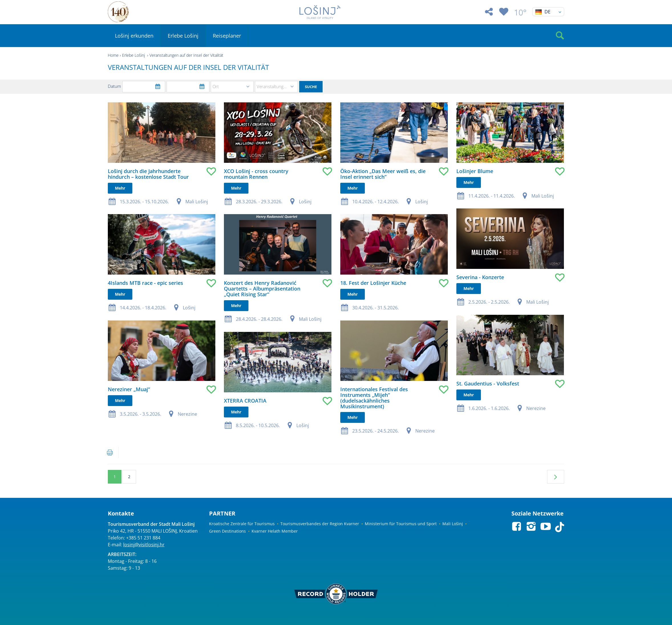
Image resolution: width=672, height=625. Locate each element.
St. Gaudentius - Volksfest (394, 362)
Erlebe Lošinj (183, 36)
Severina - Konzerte (387, 266)
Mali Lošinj (453, 524)
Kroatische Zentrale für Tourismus (242, 524)
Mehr (120, 188)
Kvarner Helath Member (275, 531)
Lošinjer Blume (381, 171)
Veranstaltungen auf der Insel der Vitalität (186, 55)
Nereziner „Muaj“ (129, 379)
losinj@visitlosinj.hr (144, 545)
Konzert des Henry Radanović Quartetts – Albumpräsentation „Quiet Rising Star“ (231, 283)
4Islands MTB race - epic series (145, 278)
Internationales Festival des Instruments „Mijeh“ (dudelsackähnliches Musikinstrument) (312, 379)
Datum (114, 86)
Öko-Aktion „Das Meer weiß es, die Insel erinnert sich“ (320, 174)
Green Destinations (227, 531)
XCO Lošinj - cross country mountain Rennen (225, 174)
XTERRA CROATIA (214, 390)
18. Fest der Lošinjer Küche (311, 278)
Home (113, 55)
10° (520, 12)
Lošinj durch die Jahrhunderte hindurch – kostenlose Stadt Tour (148, 174)
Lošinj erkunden (134, 36)
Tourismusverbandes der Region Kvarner (320, 524)
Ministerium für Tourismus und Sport (401, 524)
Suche (311, 87)
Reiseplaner (227, 36)
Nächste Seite (556, 477)
